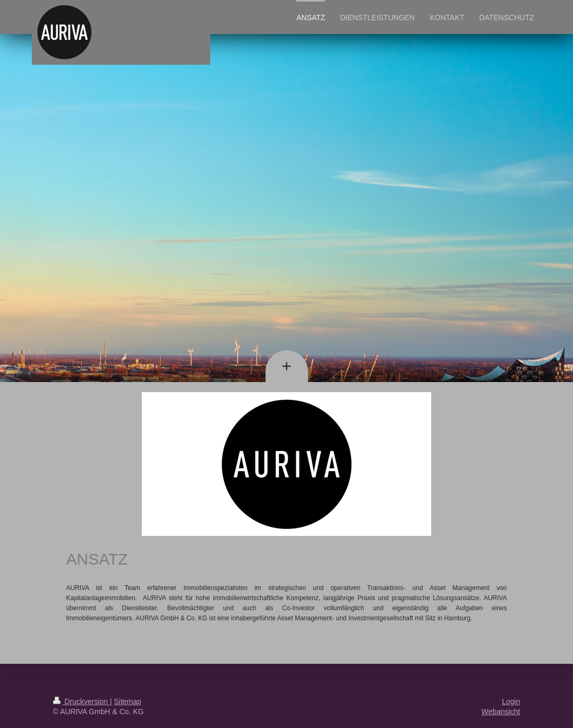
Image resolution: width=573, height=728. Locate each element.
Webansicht (501, 712)
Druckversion (82, 701)
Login (511, 701)
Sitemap (128, 701)
